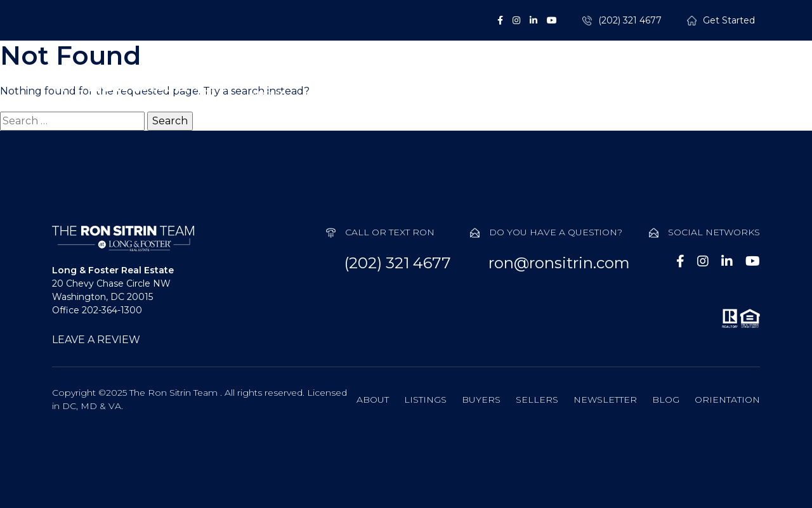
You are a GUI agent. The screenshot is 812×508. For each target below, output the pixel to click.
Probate (625, 95)
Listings (354, 95)
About (268, 95)
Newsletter (605, 400)
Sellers (532, 95)
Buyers (443, 95)
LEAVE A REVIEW (96, 340)
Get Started (729, 21)
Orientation (727, 400)
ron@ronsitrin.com (559, 263)
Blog (666, 400)
